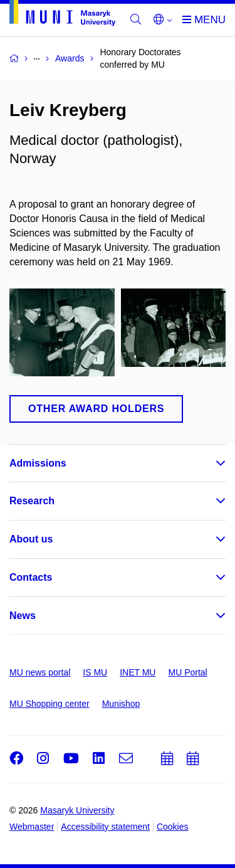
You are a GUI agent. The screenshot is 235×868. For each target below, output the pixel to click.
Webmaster (32, 827)
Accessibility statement (105, 827)
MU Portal (187, 672)
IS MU (95, 672)
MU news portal (40, 672)
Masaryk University (77, 810)
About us (31, 539)
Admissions (38, 463)
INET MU (138, 672)
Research (32, 501)
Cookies (173, 827)
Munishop (121, 704)
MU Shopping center (50, 704)
